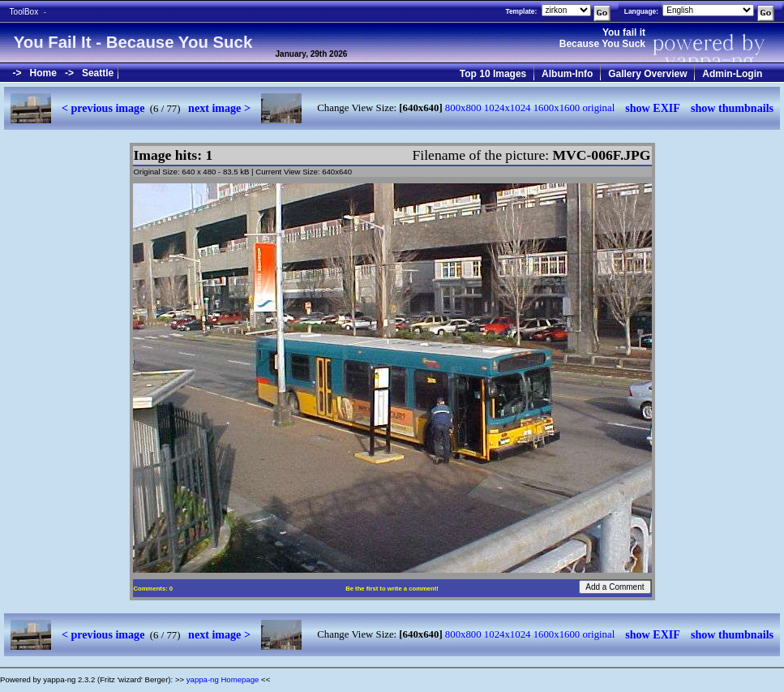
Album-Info (567, 74)
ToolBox (24, 12)
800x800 (463, 108)
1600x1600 (557, 108)
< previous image (103, 108)
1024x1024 (508, 108)
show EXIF (653, 108)
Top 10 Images (493, 74)
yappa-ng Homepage (223, 679)
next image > (219, 108)
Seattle (98, 73)
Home (43, 73)
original (598, 108)
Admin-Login (732, 74)
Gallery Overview (647, 74)
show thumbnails (732, 108)
